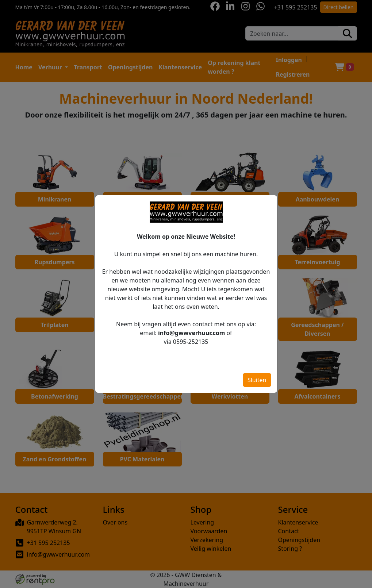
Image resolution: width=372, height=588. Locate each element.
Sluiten (257, 372)
